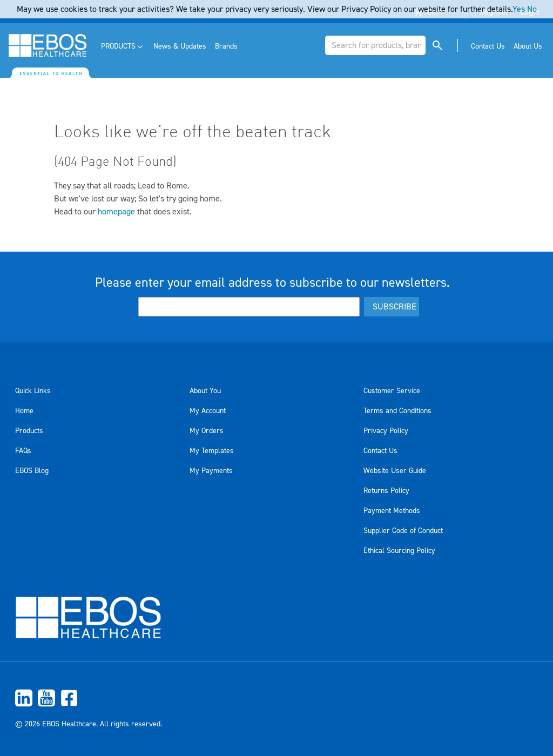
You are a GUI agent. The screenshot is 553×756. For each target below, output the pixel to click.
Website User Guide (395, 471)
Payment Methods (392, 511)
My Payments (211, 471)
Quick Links (33, 391)
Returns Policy (386, 491)
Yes (519, 9)
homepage (116, 212)
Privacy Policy (386, 431)
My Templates (212, 451)
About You (205, 391)
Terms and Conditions (397, 411)
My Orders (207, 431)
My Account (208, 411)
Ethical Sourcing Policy (399, 551)
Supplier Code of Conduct (403, 531)
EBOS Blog (32, 471)
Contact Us (380, 451)
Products (29, 431)
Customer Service (392, 391)
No (532, 9)
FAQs (23, 451)
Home (24, 411)
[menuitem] (123, 47)
